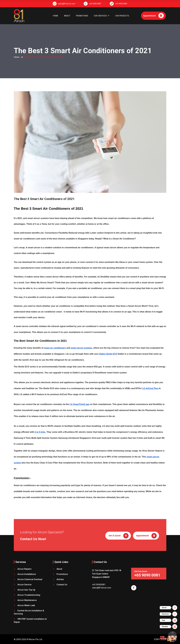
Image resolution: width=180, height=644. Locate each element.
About (67, 16)
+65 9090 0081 (95, 4)
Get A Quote (119, 535)
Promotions (82, 16)
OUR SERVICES (100, 16)
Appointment (153, 16)
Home (56, 16)
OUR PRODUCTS (122, 16)
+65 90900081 (99, 583)
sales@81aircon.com (67, 4)
